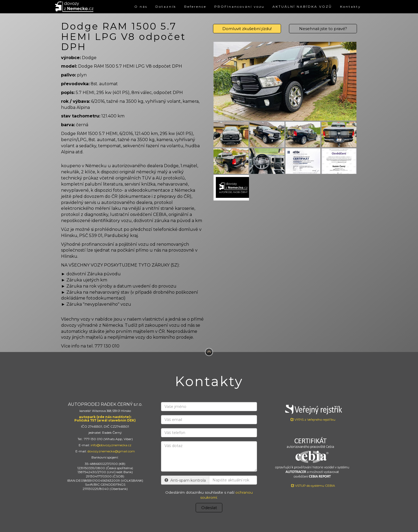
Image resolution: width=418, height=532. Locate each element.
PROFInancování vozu (239, 7)
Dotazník (166, 7)
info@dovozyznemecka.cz (111, 445)
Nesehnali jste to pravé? (323, 29)
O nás (141, 7)
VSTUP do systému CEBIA (313, 486)
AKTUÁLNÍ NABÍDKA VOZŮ (302, 7)
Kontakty (351, 7)
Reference (195, 7)
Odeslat (209, 508)
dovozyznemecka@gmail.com (111, 451)
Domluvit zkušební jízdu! (247, 29)
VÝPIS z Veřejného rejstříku (313, 412)
